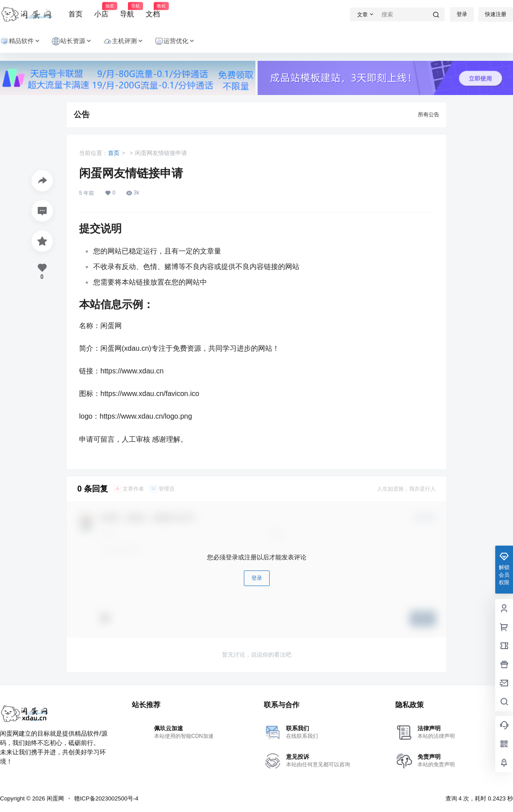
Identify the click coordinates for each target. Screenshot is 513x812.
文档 (153, 10)
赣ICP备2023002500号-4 (106, 798)
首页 (76, 14)
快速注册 (496, 14)
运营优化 (175, 41)
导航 (127, 10)
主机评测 (123, 41)
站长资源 (72, 41)
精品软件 (20, 41)
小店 (101, 10)
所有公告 (429, 115)
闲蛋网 (54, 798)
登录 (462, 14)
